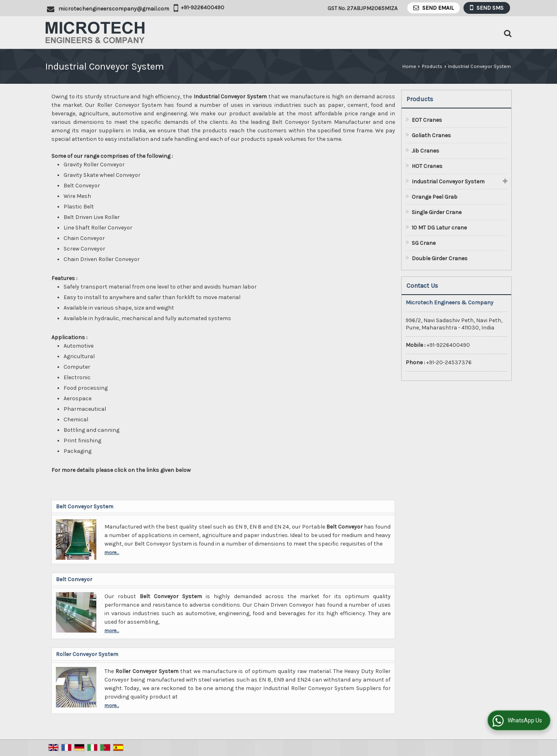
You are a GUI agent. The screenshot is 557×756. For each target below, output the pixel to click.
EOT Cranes (427, 120)
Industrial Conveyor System (448, 182)
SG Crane (424, 243)
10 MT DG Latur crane (439, 228)
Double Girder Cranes (440, 258)
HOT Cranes (427, 166)
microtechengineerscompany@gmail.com (114, 9)
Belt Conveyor (74, 579)
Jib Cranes (425, 151)
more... (112, 552)
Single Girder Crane (437, 212)
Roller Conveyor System (87, 654)
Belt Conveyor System (85, 506)
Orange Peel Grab (435, 197)
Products (432, 66)
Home (409, 66)
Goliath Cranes (431, 135)
